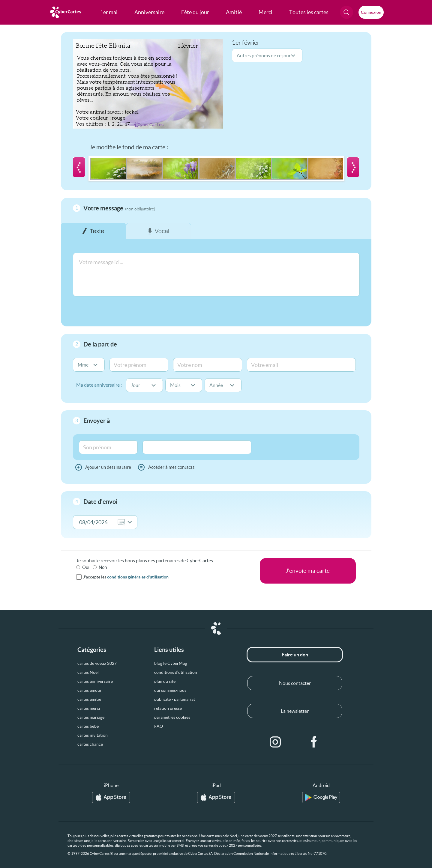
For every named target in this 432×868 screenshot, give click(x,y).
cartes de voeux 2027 (97, 663)
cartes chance (90, 744)
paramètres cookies (172, 717)
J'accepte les (126, 577)
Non (103, 567)
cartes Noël (88, 672)
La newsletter (295, 711)
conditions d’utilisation (176, 672)
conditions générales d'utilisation (138, 577)
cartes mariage (91, 717)
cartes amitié (89, 699)
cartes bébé (88, 726)
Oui (86, 567)
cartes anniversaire (95, 681)
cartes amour (90, 690)
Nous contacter (295, 683)
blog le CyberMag (171, 663)
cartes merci (89, 708)
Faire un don (295, 655)
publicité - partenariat (175, 699)
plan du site (165, 681)
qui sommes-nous (170, 690)
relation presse (168, 708)
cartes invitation (93, 735)
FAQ (159, 726)
